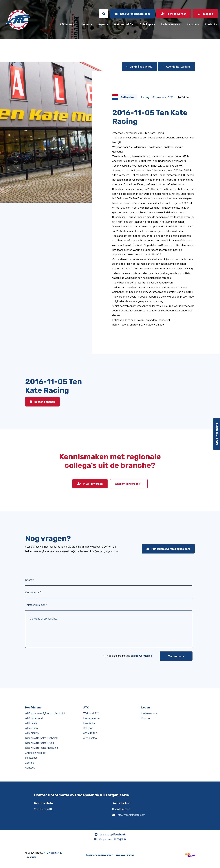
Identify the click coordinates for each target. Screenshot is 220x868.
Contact (210, 24)
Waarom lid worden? (127, 484)
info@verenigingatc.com (131, 815)
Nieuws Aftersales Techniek (41, 738)
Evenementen (91, 718)
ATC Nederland (34, 718)
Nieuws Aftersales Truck (39, 743)
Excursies (89, 723)
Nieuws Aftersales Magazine (42, 748)
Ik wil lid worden (90, 484)
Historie (192, 24)
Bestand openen (42, 402)
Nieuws (85, 24)
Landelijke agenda (139, 66)
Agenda (103, 24)
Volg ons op (110, 834)
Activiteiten (90, 733)
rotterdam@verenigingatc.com (168, 549)
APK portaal (90, 738)
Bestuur (146, 718)
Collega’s (88, 728)
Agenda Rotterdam (176, 66)
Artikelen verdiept (36, 753)
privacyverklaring (141, 656)
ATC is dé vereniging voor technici (45, 713)
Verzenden (175, 656)
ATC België (31, 723)
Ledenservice (170, 24)
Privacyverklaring (124, 855)
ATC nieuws (32, 733)
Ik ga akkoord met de (129, 656)
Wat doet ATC (123, 24)
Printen (184, 97)
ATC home (66, 24)
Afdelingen (146, 24)
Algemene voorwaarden (100, 855)
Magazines (31, 758)
